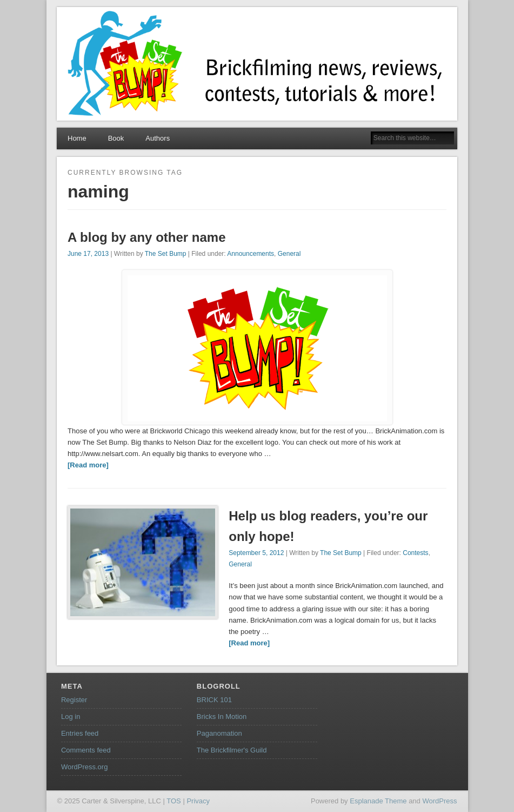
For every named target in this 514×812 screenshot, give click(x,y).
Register (74, 700)
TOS (174, 801)
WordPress (439, 801)
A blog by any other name (147, 237)
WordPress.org (84, 767)
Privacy (198, 801)
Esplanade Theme (378, 801)
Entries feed (80, 733)
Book (116, 138)
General (289, 254)
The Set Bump (166, 254)
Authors (158, 138)
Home (77, 138)
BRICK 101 (214, 700)
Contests (415, 553)
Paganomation (219, 733)
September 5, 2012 (256, 553)
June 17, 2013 (88, 254)
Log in (71, 717)
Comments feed (86, 750)
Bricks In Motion (222, 717)
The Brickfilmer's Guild (232, 750)
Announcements (251, 254)
